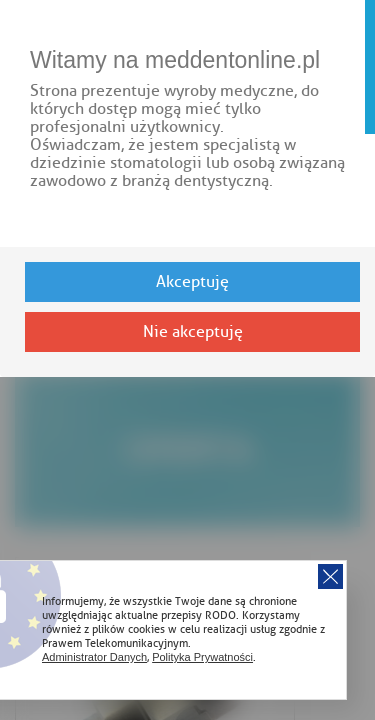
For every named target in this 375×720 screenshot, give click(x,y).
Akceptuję (192, 282)
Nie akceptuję (193, 332)
